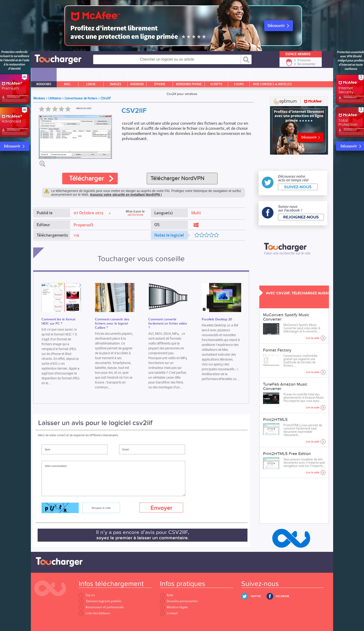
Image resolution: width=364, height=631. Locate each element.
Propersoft (84, 225)
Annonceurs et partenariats (101, 607)
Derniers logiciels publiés (100, 601)
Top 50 (87, 595)
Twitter (256, 596)
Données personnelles (179, 601)
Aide (167, 595)
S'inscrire (304, 60)
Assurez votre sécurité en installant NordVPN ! (126, 195)
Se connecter (306, 64)
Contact (169, 613)
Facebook (283, 596)
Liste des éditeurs (94, 613)
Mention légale (174, 607)
